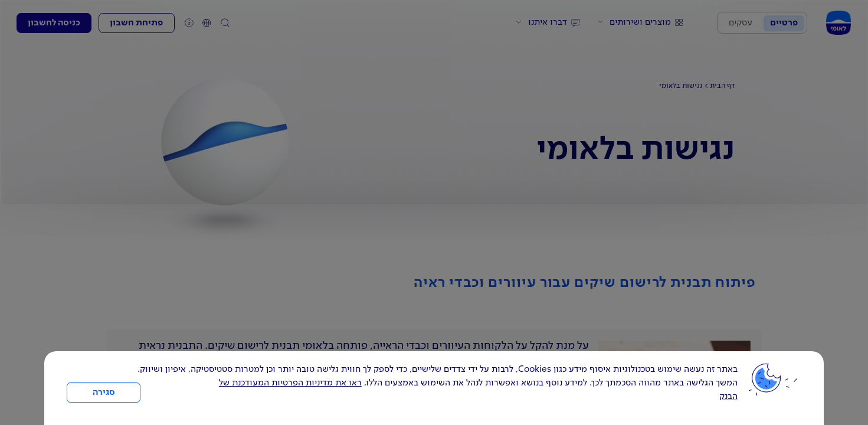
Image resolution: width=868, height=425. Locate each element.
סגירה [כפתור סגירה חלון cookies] (104, 393)
